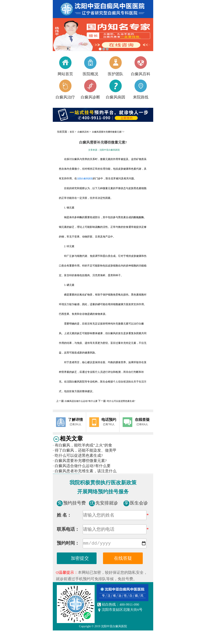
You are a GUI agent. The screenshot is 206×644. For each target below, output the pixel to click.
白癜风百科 (84, 132)
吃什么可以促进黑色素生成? (121, 401)
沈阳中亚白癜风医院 (114, 627)
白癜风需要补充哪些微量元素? (108, 132)
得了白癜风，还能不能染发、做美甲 (85, 450)
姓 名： (64, 515)
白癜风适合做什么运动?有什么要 (81, 401)
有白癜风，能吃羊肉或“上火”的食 (82, 445)
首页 (72, 132)
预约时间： (68, 544)
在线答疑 (123, 559)
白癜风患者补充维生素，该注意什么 (85, 471)
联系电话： (68, 529)
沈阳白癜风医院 (85, 179)
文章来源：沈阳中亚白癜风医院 (104, 150)
